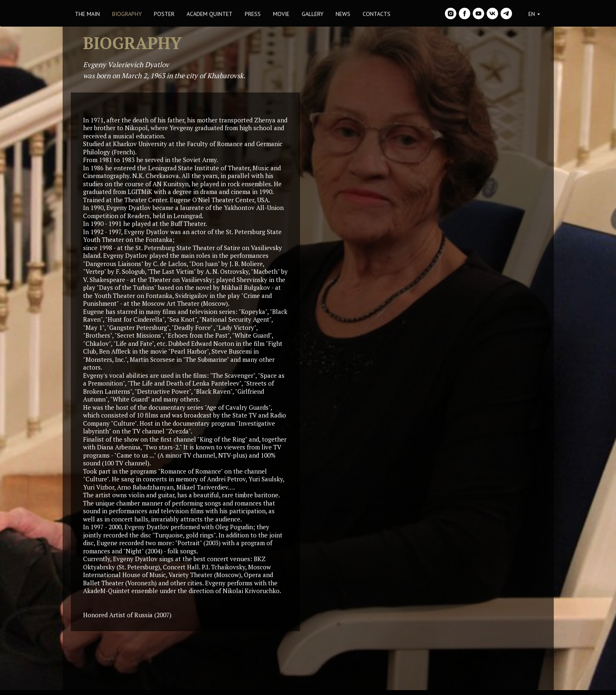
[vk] (492, 14)
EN (532, 14)
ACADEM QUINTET (210, 14)
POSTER (164, 14)
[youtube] (478, 14)
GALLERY (313, 14)
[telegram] (506, 14)
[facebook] (465, 14)
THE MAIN (87, 14)
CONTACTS (377, 14)
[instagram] (451, 14)
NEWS (343, 14)
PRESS (253, 14)
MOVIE (281, 14)
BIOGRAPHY (127, 14)
